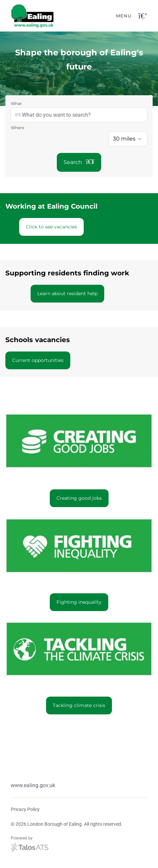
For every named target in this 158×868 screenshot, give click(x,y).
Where (17, 128)
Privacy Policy (25, 809)
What (16, 103)
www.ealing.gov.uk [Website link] (33, 785)
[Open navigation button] (143, 16)
